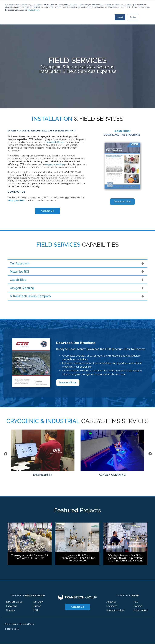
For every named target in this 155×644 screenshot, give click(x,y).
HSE (136, 602)
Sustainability (141, 610)
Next (150, 454)
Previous (5, 454)
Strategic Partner (115, 610)
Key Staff (38, 602)
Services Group (14, 602)
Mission (37, 606)
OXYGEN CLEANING (112, 453)
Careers (10, 610)
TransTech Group (55, 142)
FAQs (36, 610)
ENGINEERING (43, 453)
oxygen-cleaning (54, 164)
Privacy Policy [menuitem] (11, 624)
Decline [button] (133, 17)
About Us (111, 602)
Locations (12, 606)
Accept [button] (120, 17)
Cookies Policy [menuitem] (27, 624)
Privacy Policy (33, 10)
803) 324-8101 (17, 200)
